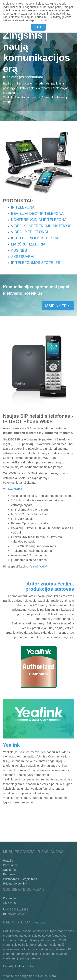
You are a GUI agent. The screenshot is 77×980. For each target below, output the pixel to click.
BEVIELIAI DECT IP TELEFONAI (38, 214)
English (8, 966)
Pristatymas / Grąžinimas (20, 879)
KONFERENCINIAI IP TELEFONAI (39, 220)
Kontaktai (9, 898)
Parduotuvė (11, 865)
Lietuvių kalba (24, 966)
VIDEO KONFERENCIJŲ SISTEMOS (41, 226)
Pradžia (8, 860)
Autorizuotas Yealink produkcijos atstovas (50, 586)
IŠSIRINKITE (58, 306)
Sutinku (39, 27)
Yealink (11, 745)
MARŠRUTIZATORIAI (29, 244)
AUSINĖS (19, 250)
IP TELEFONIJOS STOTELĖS (36, 263)
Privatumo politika (15, 883)
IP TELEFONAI (24, 207)
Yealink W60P (38, 566)
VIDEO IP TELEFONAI (29, 232)
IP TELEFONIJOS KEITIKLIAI (35, 238)
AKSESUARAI (23, 257)
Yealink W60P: (13, 489)
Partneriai (9, 874)
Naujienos (10, 870)
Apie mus (9, 903)
